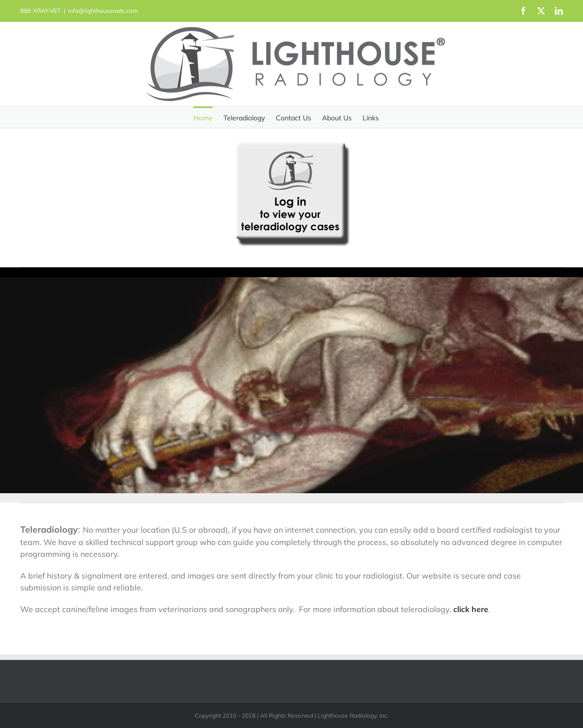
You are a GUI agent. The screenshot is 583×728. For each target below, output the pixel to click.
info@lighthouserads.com (103, 11)
